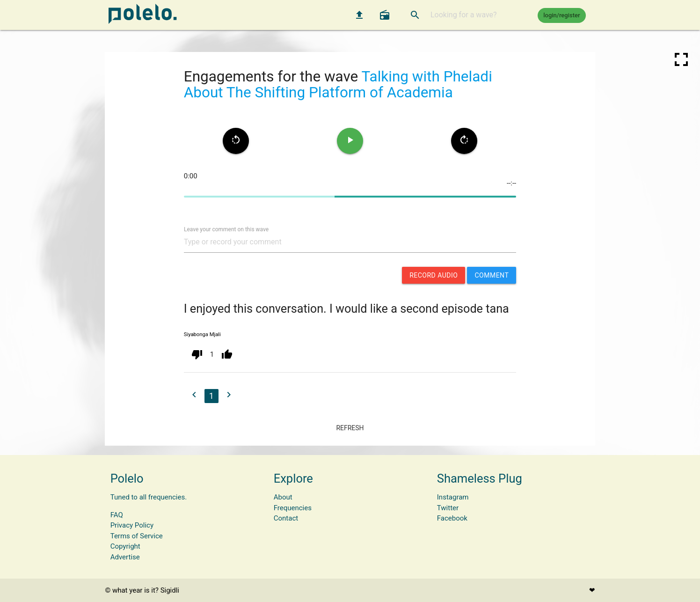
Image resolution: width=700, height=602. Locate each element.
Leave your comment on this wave (226, 229)
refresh (350, 428)
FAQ (117, 515)
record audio (434, 275)
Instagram (453, 497)
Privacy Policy (132, 525)
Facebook (452, 518)
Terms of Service (137, 536)
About (283, 497)
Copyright (125, 546)
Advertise (125, 557)
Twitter (448, 508)
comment (492, 275)
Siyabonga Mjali (202, 334)
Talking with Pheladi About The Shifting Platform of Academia (338, 85)
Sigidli (170, 590)
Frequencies (293, 508)
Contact (286, 518)
